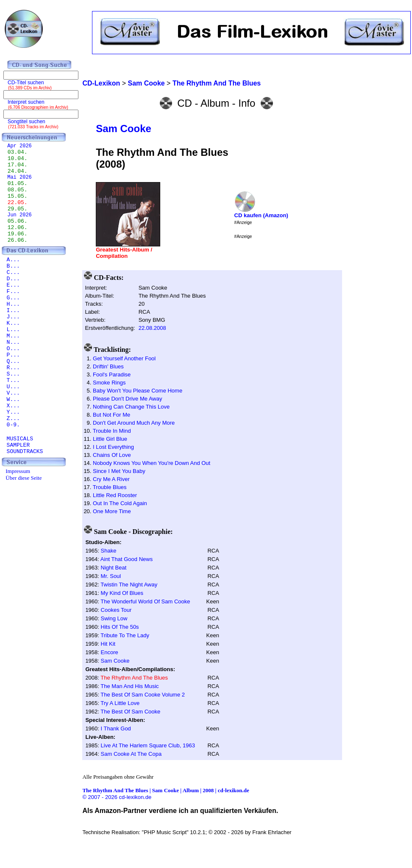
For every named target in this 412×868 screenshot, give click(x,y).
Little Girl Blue (110, 439)
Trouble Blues (110, 487)
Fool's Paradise (112, 375)
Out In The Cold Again (120, 503)
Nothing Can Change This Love (131, 407)
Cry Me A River (111, 479)
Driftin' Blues (108, 366)
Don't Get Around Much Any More (134, 423)
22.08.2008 (152, 328)
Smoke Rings (109, 383)
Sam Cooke (124, 129)
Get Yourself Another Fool (124, 358)
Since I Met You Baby (119, 471)
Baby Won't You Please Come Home (138, 391)
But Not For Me (111, 415)
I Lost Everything (113, 447)
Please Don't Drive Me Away (127, 399)
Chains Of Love (112, 455)
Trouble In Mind (112, 431)
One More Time (112, 511)
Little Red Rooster (115, 495)
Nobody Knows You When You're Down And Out (152, 463)
